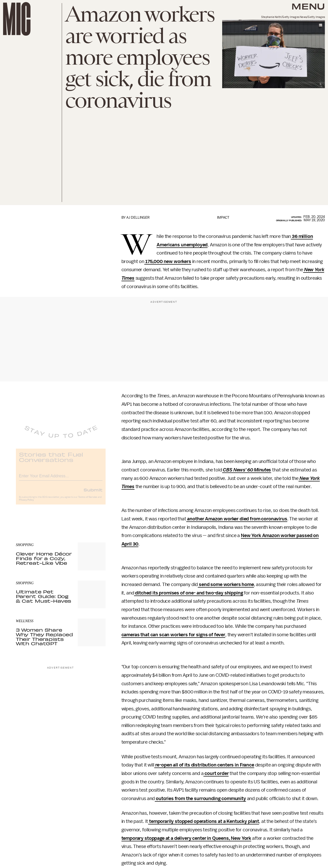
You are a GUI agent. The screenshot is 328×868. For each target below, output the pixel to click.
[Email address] (61, 479)
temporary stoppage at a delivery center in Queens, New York (186, 838)
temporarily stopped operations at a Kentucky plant (204, 821)
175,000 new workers (168, 261)
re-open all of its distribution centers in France (204, 765)
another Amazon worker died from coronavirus (237, 519)
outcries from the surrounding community (200, 799)
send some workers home (226, 584)
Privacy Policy (26, 503)
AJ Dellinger (138, 218)
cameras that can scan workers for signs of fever (173, 635)
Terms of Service (88, 501)
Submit (93, 493)
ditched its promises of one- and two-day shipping (188, 593)
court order (216, 773)
